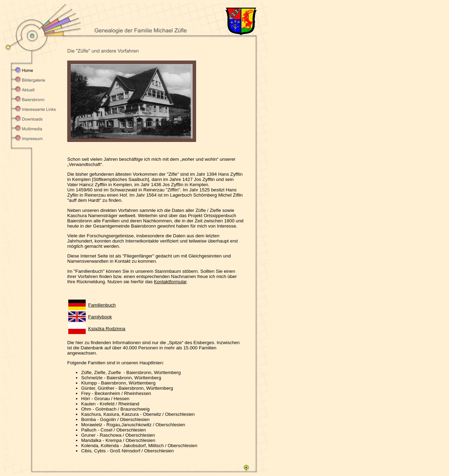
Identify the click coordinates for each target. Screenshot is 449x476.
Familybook (100, 317)
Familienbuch (102, 305)
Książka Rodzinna (107, 329)
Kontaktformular (170, 282)
